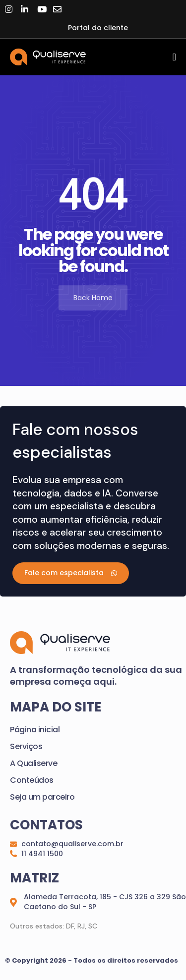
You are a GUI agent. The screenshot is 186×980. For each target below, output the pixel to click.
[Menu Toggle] (174, 57)
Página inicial (35, 730)
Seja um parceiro (42, 797)
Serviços (26, 746)
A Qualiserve (33, 763)
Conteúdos (32, 780)
